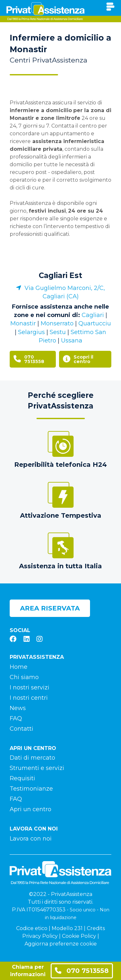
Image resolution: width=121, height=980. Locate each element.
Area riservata (50, 608)
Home (19, 667)
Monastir (23, 323)
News (18, 708)
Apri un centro (30, 809)
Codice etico (32, 928)
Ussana (72, 341)
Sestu (58, 332)
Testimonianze (31, 789)
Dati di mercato (32, 758)
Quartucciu (95, 323)
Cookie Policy (79, 936)
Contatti (21, 729)
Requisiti (22, 778)
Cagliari (93, 315)
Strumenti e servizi (37, 768)
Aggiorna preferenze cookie (61, 944)
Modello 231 (67, 928)
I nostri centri (29, 698)
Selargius (31, 332)
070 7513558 (82, 970)
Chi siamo (24, 677)
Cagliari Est (60, 275)
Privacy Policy (40, 936)
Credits (96, 928)
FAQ (16, 718)
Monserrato (57, 323)
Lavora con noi (31, 839)
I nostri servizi (30, 687)
